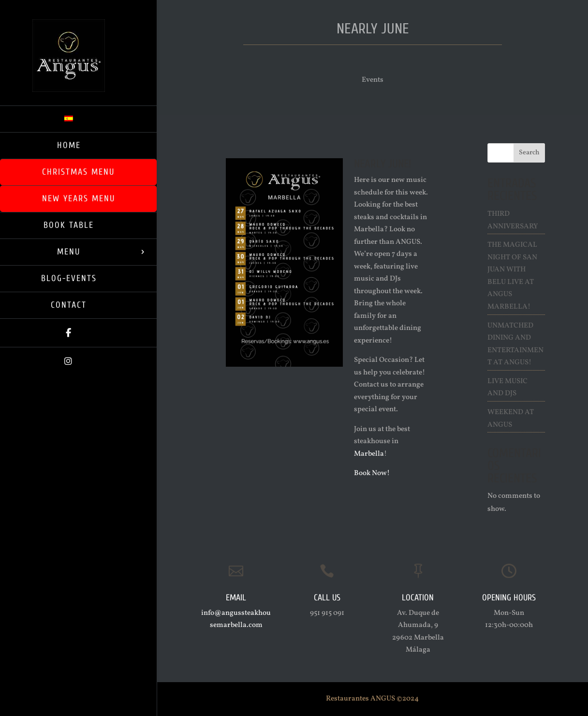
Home (69, 145)
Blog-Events (69, 278)
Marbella (369, 454)
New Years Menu (79, 199)
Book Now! (372, 473)
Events (373, 80)
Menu (69, 252)
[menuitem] (78, 119)
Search (529, 153)
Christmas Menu (78, 172)
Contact (69, 305)
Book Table (69, 225)
